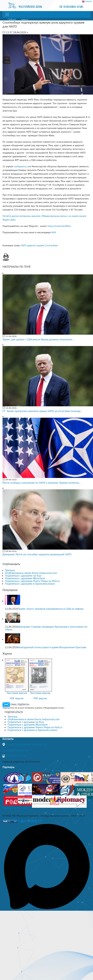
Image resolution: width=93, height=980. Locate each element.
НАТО (24, 245)
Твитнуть (10, 570)
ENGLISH (87, 2)
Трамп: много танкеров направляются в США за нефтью (51, 609)
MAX (54, 232)
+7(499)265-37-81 (16, 756)
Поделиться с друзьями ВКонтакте (25, 578)
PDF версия (17, 698)
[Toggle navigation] (7, 14)
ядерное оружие (36, 245)
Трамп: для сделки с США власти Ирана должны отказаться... (38, 339)
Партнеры (8, 767)
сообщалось (20, 166)
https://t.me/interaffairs (59, 226)
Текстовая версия (17, 693)
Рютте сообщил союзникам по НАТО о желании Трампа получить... (42, 483)
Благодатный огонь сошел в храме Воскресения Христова (52, 647)
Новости (25, 19)
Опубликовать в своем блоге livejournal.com (31, 573)
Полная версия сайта (15, 808)
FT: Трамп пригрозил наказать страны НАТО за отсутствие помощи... (42, 411)
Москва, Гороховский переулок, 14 (26, 744)
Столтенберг (52, 245)
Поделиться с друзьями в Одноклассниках (30, 584)
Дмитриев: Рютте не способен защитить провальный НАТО (37, 554)
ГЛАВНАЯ (12, 19)
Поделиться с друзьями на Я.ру (23, 576)
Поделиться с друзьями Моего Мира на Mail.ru (32, 581)
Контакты (8, 739)
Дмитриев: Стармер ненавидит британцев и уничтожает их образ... (46, 628)
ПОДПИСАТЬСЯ (14, 712)
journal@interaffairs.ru (16, 750)
